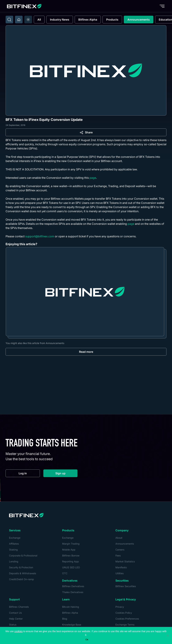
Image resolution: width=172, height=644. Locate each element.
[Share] (86, 132)
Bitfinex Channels (19, 607)
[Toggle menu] (162, 6)
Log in (29, 474)
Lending (14, 561)
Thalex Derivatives (73, 592)
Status (13, 625)
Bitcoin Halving (71, 607)
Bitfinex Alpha (88, 20)
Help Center (16, 619)
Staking (13, 550)
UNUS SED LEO (71, 567)
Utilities (120, 573)
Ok (87, 640)
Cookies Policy (124, 613)
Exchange (15, 538)
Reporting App (71, 561)
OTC (65, 573)
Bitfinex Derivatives (73, 586)
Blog (65, 619)
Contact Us (15, 613)
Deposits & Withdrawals (23, 573)
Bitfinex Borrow (71, 556)
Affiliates (14, 544)
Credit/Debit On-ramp (21, 579)
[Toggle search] (9, 20)
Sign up (66, 474)
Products (112, 20)
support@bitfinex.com (40, 236)
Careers (120, 550)
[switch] (28, 20)
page (93, 178)
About (119, 538)
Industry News (60, 20)
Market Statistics (125, 561)
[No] (168, 635)
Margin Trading (71, 544)
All (39, 20)
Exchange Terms (125, 625)
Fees (118, 556)
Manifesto (121, 567)
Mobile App (69, 550)
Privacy (120, 607)
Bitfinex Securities (126, 586)
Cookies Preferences (127, 619)
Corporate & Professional (23, 556)
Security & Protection (21, 567)
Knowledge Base (72, 625)
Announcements (139, 20)
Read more (86, 352)
